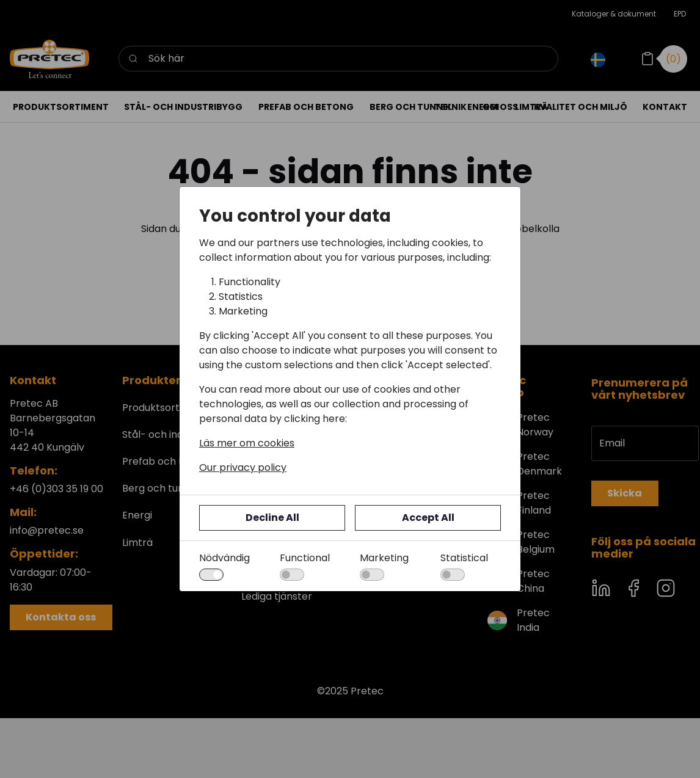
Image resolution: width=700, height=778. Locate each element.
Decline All (272, 518)
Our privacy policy (243, 467)
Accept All (428, 518)
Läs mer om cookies (247, 443)
